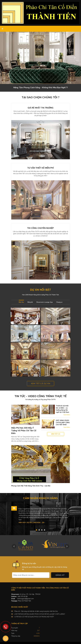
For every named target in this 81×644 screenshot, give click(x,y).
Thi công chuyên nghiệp (40, 228)
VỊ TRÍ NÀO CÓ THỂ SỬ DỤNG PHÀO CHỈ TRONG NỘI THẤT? (34, 617)
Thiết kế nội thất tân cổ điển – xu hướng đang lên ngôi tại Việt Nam (62, 409)
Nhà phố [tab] (30, 302)
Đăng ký (60, 575)
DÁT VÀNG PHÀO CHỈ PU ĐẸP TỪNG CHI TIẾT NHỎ (63, 423)
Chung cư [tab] (59, 302)
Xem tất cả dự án (40, 384)
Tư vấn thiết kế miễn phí (40, 168)
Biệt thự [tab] (21, 302)
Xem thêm (67, 415)
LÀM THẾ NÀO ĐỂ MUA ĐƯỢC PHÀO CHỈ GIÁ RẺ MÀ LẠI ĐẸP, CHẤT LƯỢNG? (40, 614)
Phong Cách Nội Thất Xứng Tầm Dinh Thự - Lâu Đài (31, 486)
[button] (6, 58)
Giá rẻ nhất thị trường (41, 108)
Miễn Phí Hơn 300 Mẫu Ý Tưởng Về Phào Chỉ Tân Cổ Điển (24, 431)
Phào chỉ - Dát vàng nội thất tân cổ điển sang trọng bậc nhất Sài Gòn (36, 611)
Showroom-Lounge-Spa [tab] (45, 302)
